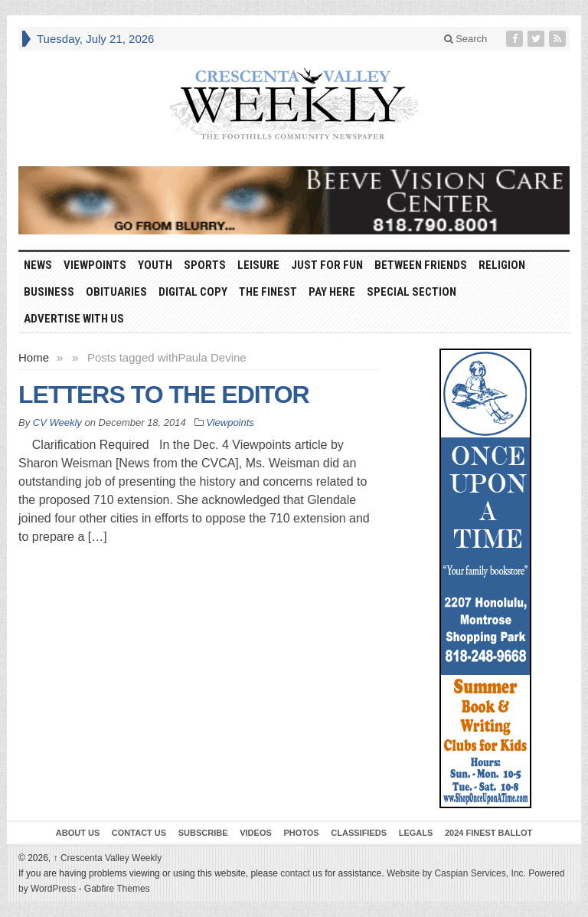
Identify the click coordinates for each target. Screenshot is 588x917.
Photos (301, 833)
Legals (416, 833)
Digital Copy (193, 292)
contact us (301, 873)
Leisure (258, 265)
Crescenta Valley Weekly (108, 858)
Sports (205, 265)
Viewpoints (95, 265)
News (38, 265)
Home (34, 357)
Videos (256, 833)
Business (49, 292)
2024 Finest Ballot (488, 833)
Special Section (412, 292)
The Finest (268, 292)
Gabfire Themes (117, 889)
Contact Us (139, 833)
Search (466, 39)
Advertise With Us (74, 319)
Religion (502, 265)
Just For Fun (327, 265)
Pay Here (332, 292)
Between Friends (421, 265)
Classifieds (359, 833)
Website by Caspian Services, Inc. (456, 873)
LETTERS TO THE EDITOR (164, 395)
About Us (78, 833)
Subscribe (203, 833)
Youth (155, 265)
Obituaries (116, 292)
